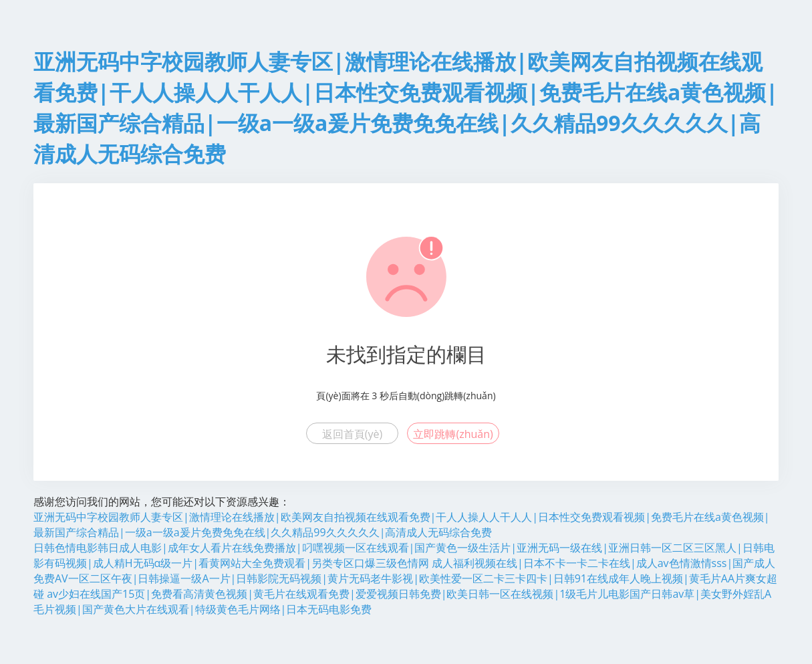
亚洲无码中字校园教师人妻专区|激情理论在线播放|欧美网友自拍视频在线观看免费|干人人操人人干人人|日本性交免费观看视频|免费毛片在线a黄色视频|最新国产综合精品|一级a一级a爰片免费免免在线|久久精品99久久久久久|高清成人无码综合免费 (402, 525)
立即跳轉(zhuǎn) (453, 434)
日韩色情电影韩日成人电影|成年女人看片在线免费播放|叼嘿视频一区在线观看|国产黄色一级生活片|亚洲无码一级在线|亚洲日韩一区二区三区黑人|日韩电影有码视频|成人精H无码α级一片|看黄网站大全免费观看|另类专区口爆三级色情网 (404, 555)
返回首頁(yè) (352, 434)
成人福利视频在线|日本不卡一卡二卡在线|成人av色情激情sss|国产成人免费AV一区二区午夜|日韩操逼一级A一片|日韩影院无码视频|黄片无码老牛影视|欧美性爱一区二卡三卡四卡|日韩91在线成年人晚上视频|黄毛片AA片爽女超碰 (405, 578)
